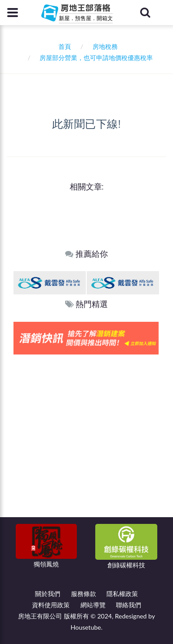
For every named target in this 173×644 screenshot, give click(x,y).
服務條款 (84, 594)
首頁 (63, 46)
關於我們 (48, 594)
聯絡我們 (129, 605)
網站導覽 (93, 605)
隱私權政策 (122, 594)
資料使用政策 (51, 605)
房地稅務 (105, 46)
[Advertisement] (86, 445)
